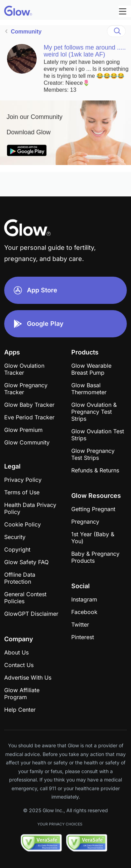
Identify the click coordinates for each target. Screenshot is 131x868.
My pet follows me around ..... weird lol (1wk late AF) (85, 51)
